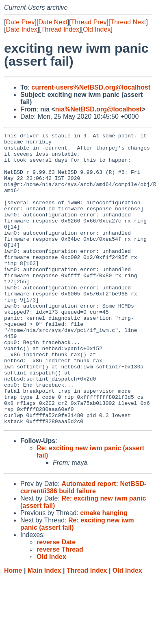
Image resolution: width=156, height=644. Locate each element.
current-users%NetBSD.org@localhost (91, 87)
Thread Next (128, 22)
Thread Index (60, 29)
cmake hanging (104, 571)
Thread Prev (89, 22)
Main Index (44, 629)
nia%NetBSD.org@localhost (99, 109)
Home (13, 629)
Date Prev (20, 22)
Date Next (53, 22)
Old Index (97, 29)
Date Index (21, 29)
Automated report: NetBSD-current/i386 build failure (83, 546)
